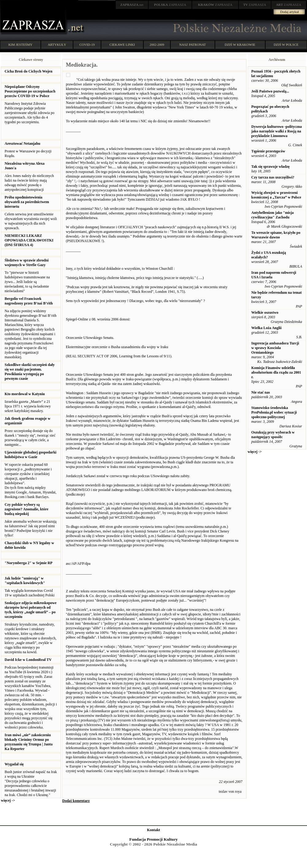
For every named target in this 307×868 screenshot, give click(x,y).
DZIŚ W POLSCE (286, 45)
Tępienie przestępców (268, 151)
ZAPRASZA (170, 5)
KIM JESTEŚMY (20, 45)
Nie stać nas (261, 392)
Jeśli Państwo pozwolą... (270, 91)
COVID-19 (87, 45)
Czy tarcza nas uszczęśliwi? (273, 177)
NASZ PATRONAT (193, 45)
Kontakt (154, 830)
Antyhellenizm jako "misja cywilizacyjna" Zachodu (273, 215)
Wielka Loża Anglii (266, 328)
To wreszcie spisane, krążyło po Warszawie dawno (276, 235)
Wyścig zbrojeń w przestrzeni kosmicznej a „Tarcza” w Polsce (276, 195)
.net (132, 5)
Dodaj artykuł (290, 12)
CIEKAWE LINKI (122, 45)
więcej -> (8, 800)
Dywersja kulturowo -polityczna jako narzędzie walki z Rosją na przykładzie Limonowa (277, 131)
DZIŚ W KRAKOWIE (240, 45)
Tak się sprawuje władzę (271, 167)
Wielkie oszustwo (265, 312)
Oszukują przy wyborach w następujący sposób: (273, 435)
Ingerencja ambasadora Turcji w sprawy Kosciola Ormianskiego (275, 348)
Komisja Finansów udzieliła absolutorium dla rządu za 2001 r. (276, 372)
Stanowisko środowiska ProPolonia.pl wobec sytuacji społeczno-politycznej (274, 412)
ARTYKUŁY (57, 45)
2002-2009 (157, 45)
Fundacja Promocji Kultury (153, 839)
